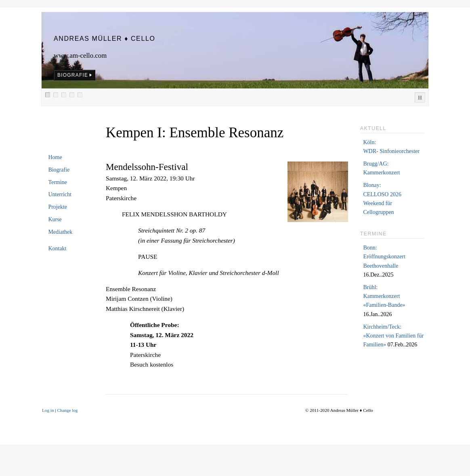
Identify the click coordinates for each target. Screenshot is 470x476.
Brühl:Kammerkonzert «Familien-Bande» (384, 296)
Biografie (59, 170)
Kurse (55, 219)
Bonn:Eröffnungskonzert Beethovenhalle (384, 257)
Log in (48, 410)
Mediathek (60, 232)
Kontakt (57, 248)
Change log (67, 410)
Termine (57, 182)
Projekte (58, 207)
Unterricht (60, 194)
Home (55, 157)
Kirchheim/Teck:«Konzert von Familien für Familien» (393, 336)
